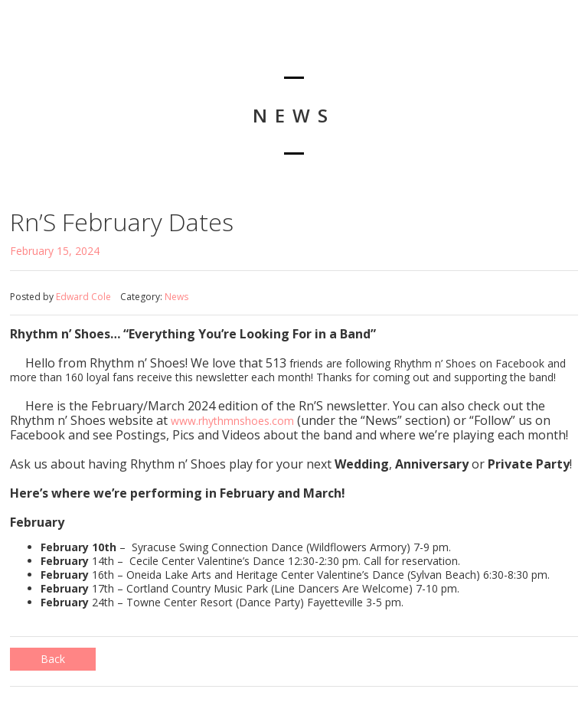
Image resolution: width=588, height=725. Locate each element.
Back (53, 659)
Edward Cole (83, 297)
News (176, 297)
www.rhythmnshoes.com (232, 421)
